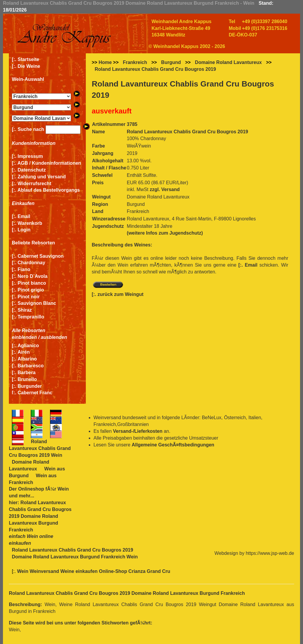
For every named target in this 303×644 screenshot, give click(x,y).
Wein (63, 489)
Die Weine (29, 66)
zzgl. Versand (165, 189)
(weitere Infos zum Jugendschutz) (165, 233)
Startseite (29, 59)
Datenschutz (32, 170)
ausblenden (54, 337)
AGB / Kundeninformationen (49, 163)
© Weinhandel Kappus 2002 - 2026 (187, 46)
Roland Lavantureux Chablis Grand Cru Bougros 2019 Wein (40, 448)
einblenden (24, 337)
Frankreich (135, 62)
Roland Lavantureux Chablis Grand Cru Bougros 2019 (155, 69)
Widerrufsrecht (35, 184)
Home (105, 62)
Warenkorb (30, 223)
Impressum (30, 156)
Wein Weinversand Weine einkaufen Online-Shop (73, 571)
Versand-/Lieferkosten (138, 431)
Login (24, 230)
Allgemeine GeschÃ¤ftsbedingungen (173, 445)
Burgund (171, 62)
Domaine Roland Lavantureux (228, 62)
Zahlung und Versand (42, 177)
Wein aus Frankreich (33, 479)
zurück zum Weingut (121, 294)
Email (24, 216)
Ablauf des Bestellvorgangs (49, 190)
